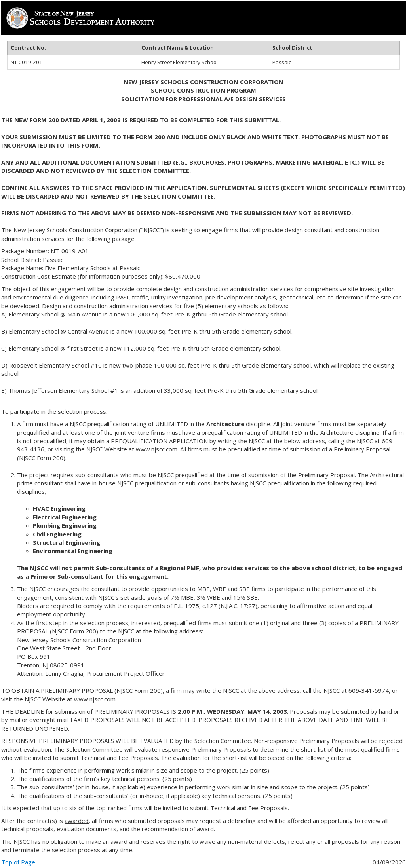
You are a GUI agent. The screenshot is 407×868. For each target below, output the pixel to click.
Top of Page (18, 862)
